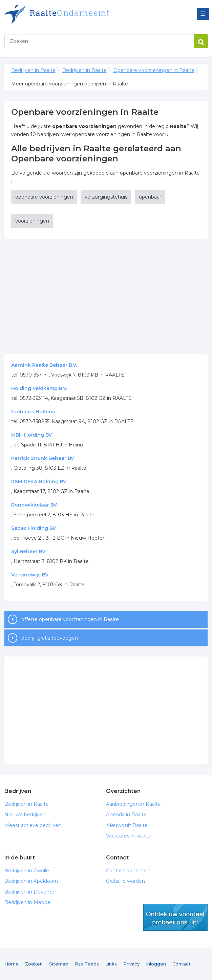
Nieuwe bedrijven (25, 815)
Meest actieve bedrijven (33, 825)
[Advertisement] (106, 297)
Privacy (131, 964)
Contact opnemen (128, 871)
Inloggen (156, 964)
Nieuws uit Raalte (127, 825)
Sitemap (59, 964)
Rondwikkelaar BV (34, 505)
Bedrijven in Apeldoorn (31, 881)
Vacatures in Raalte (129, 836)
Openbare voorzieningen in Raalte (154, 70)
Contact (182, 964)
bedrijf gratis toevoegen (50, 638)
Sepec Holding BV (34, 528)
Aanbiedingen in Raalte (133, 804)
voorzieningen (32, 221)
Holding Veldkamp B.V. (39, 388)
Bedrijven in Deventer (30, 892)
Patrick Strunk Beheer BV (43, 458)
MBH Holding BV (31, 435)
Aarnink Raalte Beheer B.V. (44, 365)
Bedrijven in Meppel (28, 902)
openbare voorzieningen (44, 197)
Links (111, 964)
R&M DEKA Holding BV (39, 482)
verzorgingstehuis (106, 197)
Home (12, 964)
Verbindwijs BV (30, 575)
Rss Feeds (87, 964)
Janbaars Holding (33, 412)
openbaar (150, 197)
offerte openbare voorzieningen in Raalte (70, 619)
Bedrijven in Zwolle (27, 871)
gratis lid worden (175, 917)
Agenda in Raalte (126, 815)
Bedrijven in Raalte (89, 14)
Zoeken (34, 964)
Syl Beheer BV (28, 551)
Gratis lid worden (125, 881)
